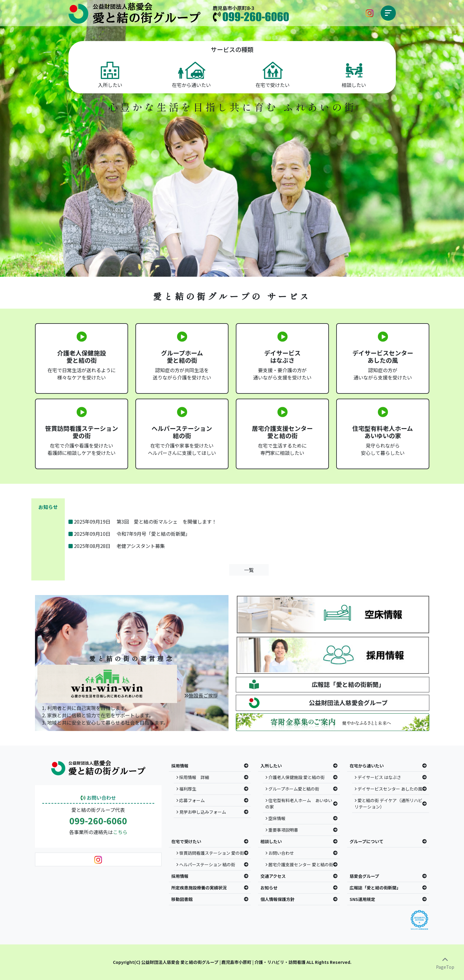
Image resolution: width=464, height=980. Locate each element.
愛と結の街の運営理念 (132, 658)
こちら (120, 832)
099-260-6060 (98, 821)
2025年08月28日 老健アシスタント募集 (117, 546)
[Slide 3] (243, 268)
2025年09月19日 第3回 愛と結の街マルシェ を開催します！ (143, 521)
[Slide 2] (232, 268)
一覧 (249, 570)
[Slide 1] (221, 268)
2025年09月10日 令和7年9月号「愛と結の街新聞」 (129, 534)
